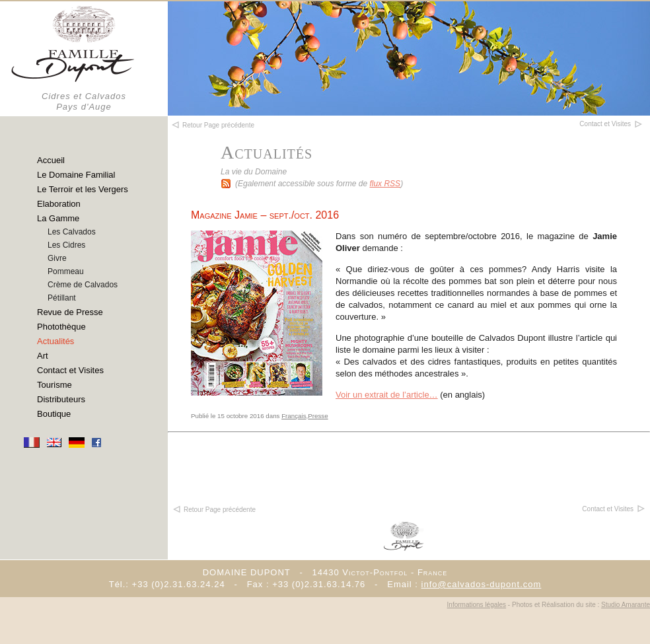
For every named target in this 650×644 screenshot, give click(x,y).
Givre (57, 258)
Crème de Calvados (83, 285)
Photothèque (61, 327)
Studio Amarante (626, 605)
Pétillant (62, 298)
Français (294, 416)
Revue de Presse (70, 312)
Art (43, 356)
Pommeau (66, 271)
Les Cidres (66, 245)
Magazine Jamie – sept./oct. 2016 (265, 215)
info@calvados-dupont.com (482, 584)
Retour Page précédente (214, 510)
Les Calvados (72, 232)
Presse (318, 416)
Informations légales (477, 605)
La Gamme (58, 218)
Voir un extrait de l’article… (387, 395)
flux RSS (385, 184)
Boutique (54, 414)
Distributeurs (61, 399)
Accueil (51, 160)
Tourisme (54, 385)
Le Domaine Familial (76, 175)
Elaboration (59, 204)
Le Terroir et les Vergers (83, 189)
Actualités (55, 341)
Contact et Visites (70, 370)
